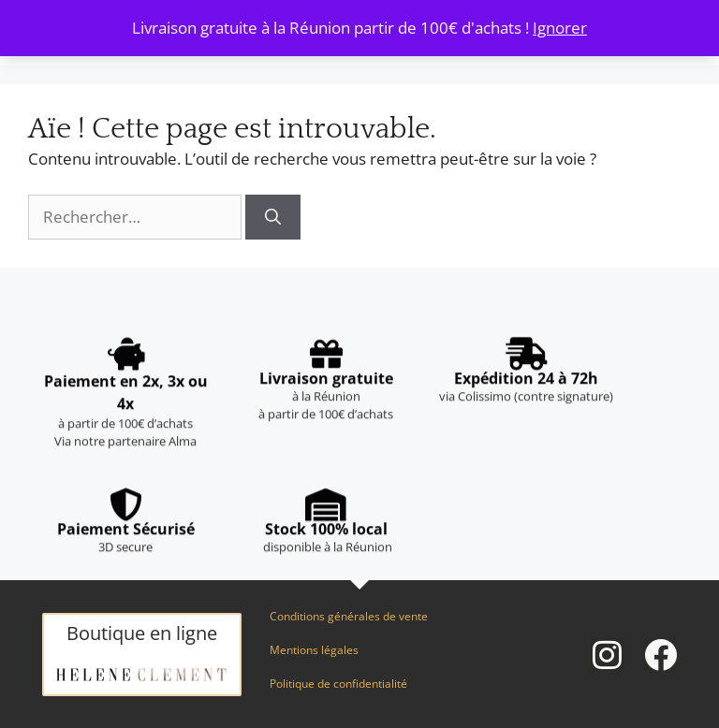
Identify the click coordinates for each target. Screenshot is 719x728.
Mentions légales (314, 650)
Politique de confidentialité (338, 684)
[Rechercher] (273, 217)
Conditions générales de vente (349, 616)
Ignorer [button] (560, 28)
